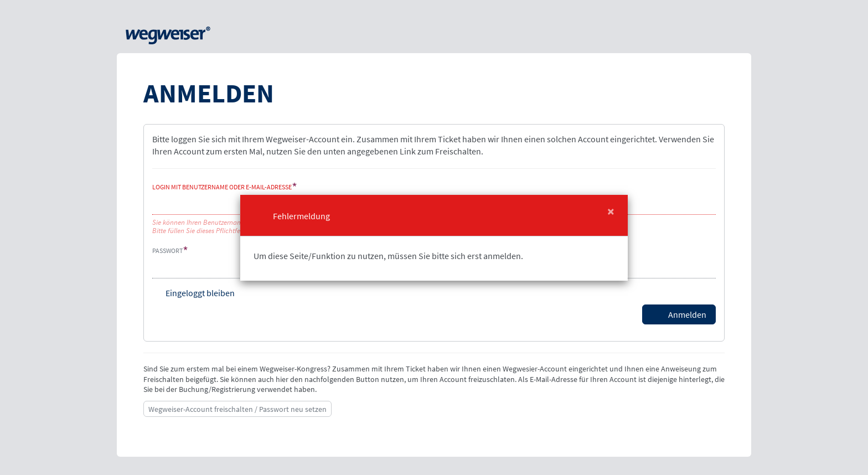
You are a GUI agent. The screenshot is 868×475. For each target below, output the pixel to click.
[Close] (611, 211)
